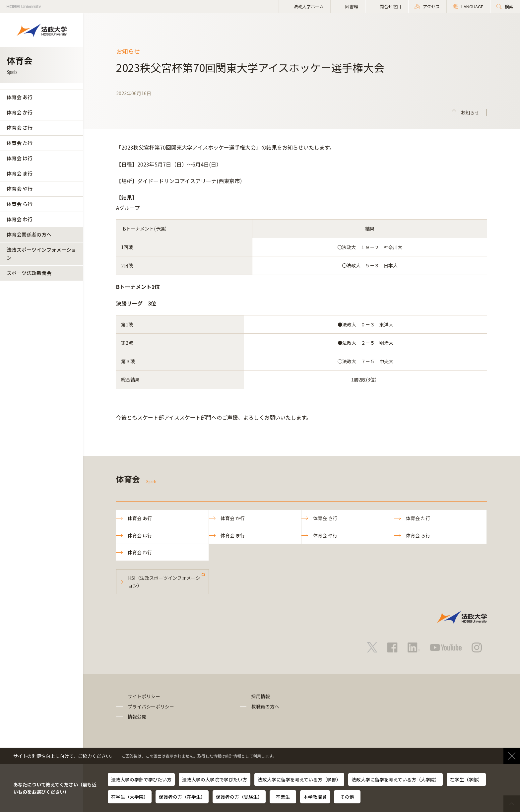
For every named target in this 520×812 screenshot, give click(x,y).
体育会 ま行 (20, 173)
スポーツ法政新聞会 (29, 273)
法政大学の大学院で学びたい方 (215, 779)
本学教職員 (315, 797)
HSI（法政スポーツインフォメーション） (164, 581)
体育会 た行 (20, 143)
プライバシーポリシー (151, 707)
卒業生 (283, 797)
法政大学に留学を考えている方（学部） (299, 779)
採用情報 (261, 696)
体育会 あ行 (20, 97)
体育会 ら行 (20, 204)
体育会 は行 (20, 158)
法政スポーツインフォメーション (41, 254)
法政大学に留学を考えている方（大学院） (395, 779)
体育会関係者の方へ (29, 234)
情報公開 (137, 716)
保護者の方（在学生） (182, 797)
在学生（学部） (466, 779)
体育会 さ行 (20, 128)
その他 (347, 797)
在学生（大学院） (130, 797)
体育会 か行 (20, 112)
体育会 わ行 (20, 219)
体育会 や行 (20, 189)
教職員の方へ (265, 707)
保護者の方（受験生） (239, 797)
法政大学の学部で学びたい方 (141, 779)
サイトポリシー (144, 696)
